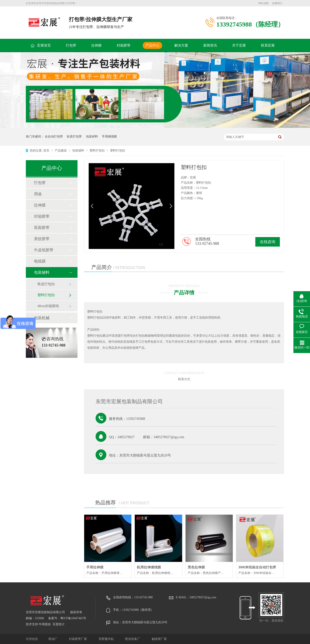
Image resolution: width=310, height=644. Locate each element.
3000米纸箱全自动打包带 (257, 567)
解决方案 (181, 45)
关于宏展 (239, 45)
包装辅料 (79, 151)
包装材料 (92, 137)
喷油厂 (53, 639)
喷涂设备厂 (133, 639)
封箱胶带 (124, 45)
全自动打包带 (54, 137)
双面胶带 (42, 228)
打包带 (71, 45)
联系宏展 (268, 45)
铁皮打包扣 (46, 284)
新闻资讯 (210, 45)
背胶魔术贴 (107, 639)
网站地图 (263, 3)
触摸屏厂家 (159, 639)
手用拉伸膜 (95, 567)
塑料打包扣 (98, 151)
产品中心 (152, 45)
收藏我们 (277, 3)
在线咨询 (268, 242)
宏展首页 (44, 45)
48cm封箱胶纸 (48, 306)
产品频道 (61, 151)
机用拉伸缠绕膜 (149, 567)
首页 (47, 151)
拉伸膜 (96, 45)
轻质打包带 (74, 137)
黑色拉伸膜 (196, 567)
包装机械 (42, 318)
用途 (38, 194)
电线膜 (40, 261)
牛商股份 (45, 624)
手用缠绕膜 (109, 137)
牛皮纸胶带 (44, 250)
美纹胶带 (42, 239)
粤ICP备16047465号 (73, 618)
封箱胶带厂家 (78, 639)
